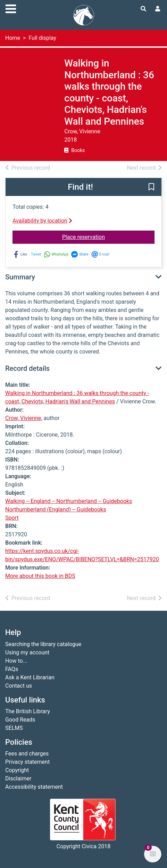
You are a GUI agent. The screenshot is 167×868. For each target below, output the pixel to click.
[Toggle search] (143, 9)
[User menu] (158, 9)
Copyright (17, 770)
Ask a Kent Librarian (30, 677)
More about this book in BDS (40, 576)
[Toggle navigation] (11, 8)
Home (13, 38)
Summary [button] (20, 277)
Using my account (27, 652)
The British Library (28, 711)
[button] (151, 187)
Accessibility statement (34, 787)
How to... (16, 661)
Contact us (19, 686)
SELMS (14, 728)
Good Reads (20, 720)
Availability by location (42, 221)
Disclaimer (18, 778)
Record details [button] (27, 368)
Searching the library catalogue (43, 644)
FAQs (12, 669)
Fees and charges (27, 754)
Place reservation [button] (108, 236)
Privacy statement (27, 762)
